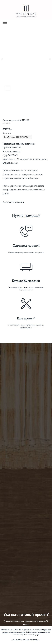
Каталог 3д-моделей (26, 281)
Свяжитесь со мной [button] (26, 246)
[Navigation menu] (5, 23)
